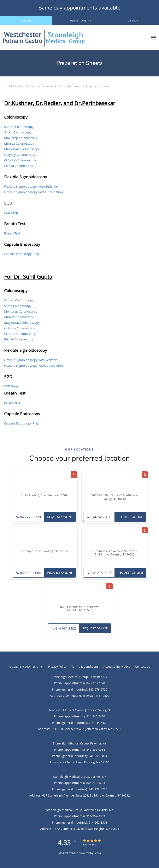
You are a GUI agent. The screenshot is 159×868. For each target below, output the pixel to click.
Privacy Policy (57, 666)
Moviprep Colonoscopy (21, 138)
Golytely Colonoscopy (20, 155)
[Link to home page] (74, 38)
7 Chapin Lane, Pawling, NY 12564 (44, 551)
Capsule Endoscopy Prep (22, 254)
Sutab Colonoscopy (18, 132)
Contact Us (143, 666)
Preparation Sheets (98, 86)
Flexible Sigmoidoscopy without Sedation (33, 192)
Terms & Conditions (85, 666)
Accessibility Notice (117, 666)
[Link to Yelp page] (74, 474)
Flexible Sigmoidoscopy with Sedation (31, 186)
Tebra (97, 853)
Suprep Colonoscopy (19, 127)
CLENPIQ (10, 334)
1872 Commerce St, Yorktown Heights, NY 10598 (80, 609)
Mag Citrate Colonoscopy (22, 149)
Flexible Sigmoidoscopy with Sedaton (31, 360)
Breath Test (12, 233)
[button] (79, 21)
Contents (47, 86)
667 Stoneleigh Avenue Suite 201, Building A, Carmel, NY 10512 (115, 553)
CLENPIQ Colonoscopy (20, 160)
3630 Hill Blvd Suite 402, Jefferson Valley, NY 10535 (115, 497)
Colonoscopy (26, 334)
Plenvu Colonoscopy (19, 166)
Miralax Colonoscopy (19, 143)
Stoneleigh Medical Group (20, 86)
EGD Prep (11, 213)
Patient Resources (70, 86)
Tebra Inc (37, 667)
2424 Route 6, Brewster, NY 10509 (44, 495)
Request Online (60, 517)
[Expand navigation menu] (154, 38)
